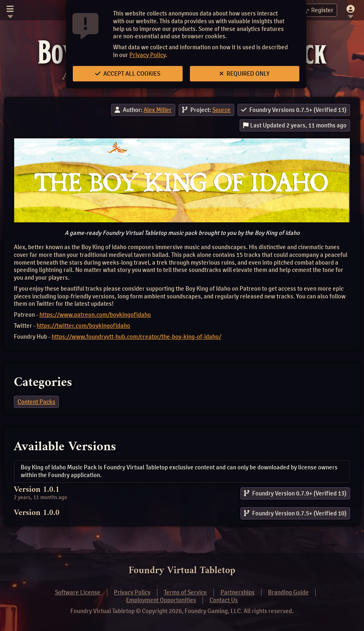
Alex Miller (158, 110)
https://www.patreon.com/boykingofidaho (95, 315)
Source (221, 110)
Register (318, 10)
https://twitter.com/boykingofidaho (83, 326)
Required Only (244, 74)
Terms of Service (185, 592)
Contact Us (224, 600)
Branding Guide (288, 592)
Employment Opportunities (161, 600)
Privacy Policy (147, 55)
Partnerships (238, 592)
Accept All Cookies (128, 74)
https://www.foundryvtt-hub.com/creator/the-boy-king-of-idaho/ (136, 337)
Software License (78, 592)
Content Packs (36, 402)
